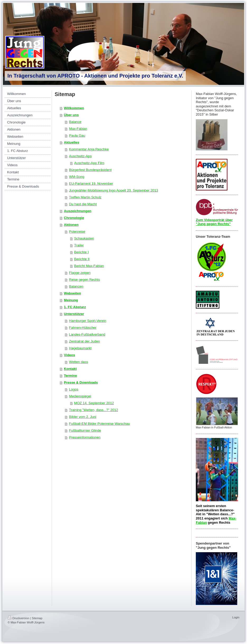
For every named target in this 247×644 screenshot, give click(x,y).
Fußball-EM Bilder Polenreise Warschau (100, 424)
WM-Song (77, 177)
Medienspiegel (80, 396)
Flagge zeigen (80, 273)
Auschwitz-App (80, 156)
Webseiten (72, 293)
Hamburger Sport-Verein (88, 321)
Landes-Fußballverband (87, 334)
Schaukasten (84, 238)
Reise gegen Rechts (85, 280)
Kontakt (70, 369)
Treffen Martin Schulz (85, 197)
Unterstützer (74, 314)
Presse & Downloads (81, 382)
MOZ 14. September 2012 (94, 403)
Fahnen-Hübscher (83, 328)
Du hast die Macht (83, 204)
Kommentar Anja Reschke (89, 149)
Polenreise (77, 232)
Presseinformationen (85, 437)
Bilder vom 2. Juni (83, 417)
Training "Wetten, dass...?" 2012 (94, 410)
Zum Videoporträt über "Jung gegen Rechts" (214, 222)
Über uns (71, 115)
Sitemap (37, 618)
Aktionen (71, 225)
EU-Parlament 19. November (91, 183)
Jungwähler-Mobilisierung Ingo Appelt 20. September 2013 (114, 190)
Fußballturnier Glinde (85, 430)
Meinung (71, 300)
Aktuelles (72, 142)
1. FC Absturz (75, 307)
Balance (75, 122)
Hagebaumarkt (80, 348)
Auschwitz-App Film (89, 163)
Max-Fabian (78, 129)
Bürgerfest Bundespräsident (90, 170)
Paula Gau (77, 135)
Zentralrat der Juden (85, 341)
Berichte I (81, 252)
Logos (74, 389)
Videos (69, 355)
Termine (70, 376)
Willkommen (74, 108)
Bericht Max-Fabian (89, 266)
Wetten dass (79, 362)
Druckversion (18, 618)
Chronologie (74, 218)
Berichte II (82, 259)
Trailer (79, 245)
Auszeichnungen (78, 211)
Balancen (76, 286)
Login (236, 617)
